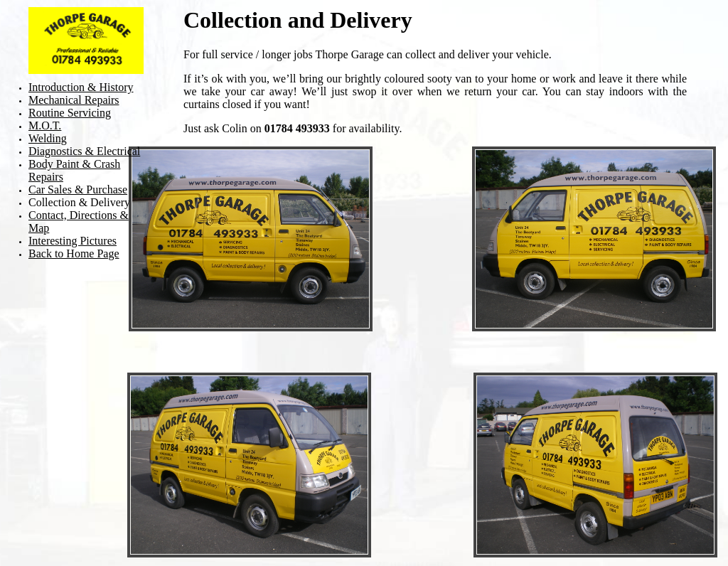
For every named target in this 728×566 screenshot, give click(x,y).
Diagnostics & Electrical (84, 151)
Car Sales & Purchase (78, 189)
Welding (48, 138)
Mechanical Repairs (74, 100)
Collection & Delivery (79, 202)
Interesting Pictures (73, 241)
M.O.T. (45, 126)
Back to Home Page (74, 253)
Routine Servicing (70, 113)
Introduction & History (81, 87)
